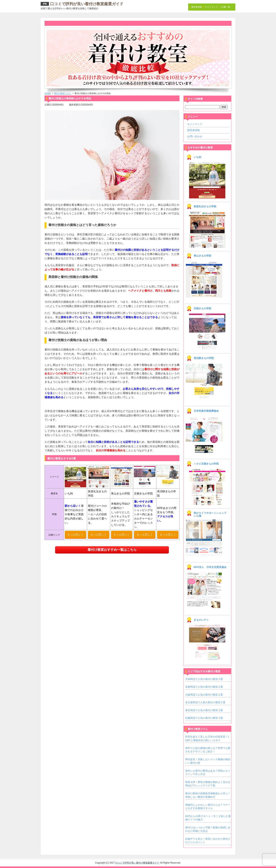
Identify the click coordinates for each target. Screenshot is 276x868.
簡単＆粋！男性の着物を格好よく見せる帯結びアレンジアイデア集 (208, 784)
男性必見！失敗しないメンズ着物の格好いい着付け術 (208, 761)
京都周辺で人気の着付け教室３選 (204, 687)
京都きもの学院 (202, 309)
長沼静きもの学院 (204, 358)
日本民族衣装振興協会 (206, 411)
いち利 (197, 157)
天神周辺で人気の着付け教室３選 (204, 679)
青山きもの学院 (202, 256)
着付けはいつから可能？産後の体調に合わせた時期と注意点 (208, 829)
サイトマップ (195, 124)
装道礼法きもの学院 (205, 207)
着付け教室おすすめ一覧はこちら (112, 550)
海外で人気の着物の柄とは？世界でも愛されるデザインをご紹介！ (208, 750)
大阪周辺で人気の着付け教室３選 (204, 695)
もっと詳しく (75, 534)
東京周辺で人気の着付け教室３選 (204, 710)
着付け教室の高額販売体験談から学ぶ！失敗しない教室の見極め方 (208, 795)
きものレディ (201, 620)
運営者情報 (193, 130)
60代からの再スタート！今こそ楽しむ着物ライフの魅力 (208, 818)
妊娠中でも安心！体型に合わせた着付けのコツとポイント (208, 841)
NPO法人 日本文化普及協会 (210, 567)
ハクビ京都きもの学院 (206, 464)
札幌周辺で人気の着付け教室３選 (204, 718)
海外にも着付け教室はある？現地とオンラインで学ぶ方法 (208, 772)
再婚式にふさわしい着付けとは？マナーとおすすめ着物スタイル (208, 807)
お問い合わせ (195, 136)
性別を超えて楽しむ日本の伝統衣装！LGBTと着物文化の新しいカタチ (207, 738)
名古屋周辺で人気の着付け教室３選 (205, 702)
